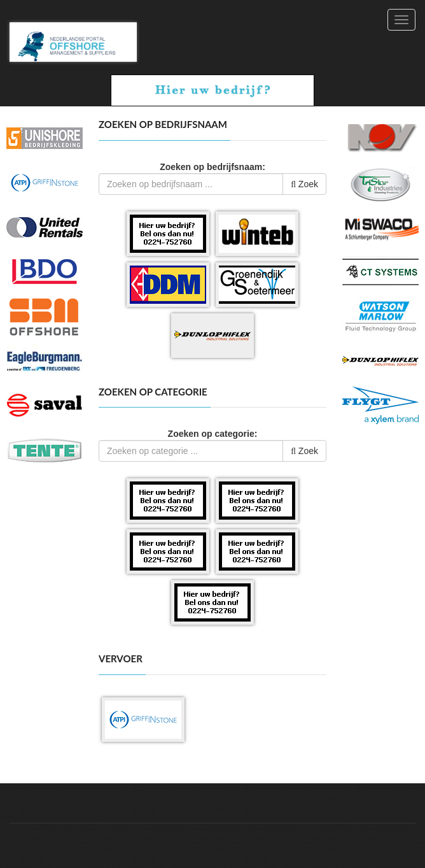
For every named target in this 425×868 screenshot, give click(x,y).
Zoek (304, 184)
